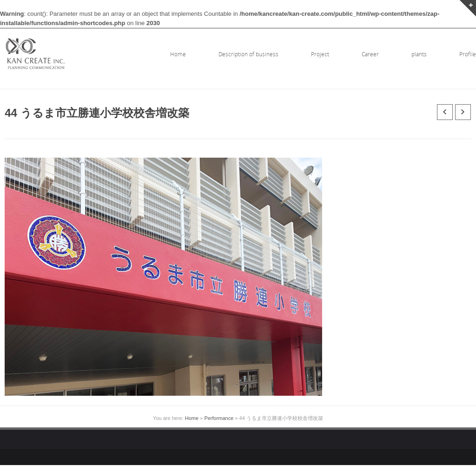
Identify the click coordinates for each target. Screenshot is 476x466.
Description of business (248, 54)
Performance (219, 418)
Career (370, 54)
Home (178, 54)
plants (419, 54)
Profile (468, 54)
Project (320, 54)
